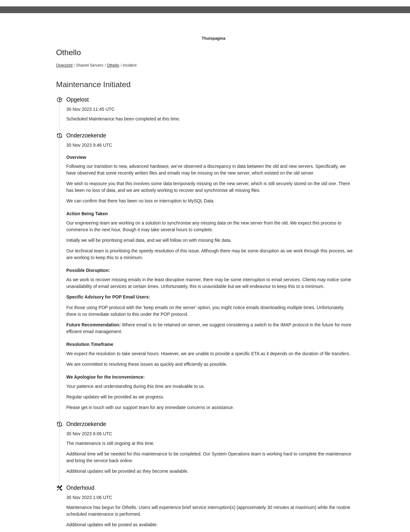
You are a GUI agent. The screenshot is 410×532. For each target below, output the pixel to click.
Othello (69, 52)
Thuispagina (213, 38)
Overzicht (64, 65)
